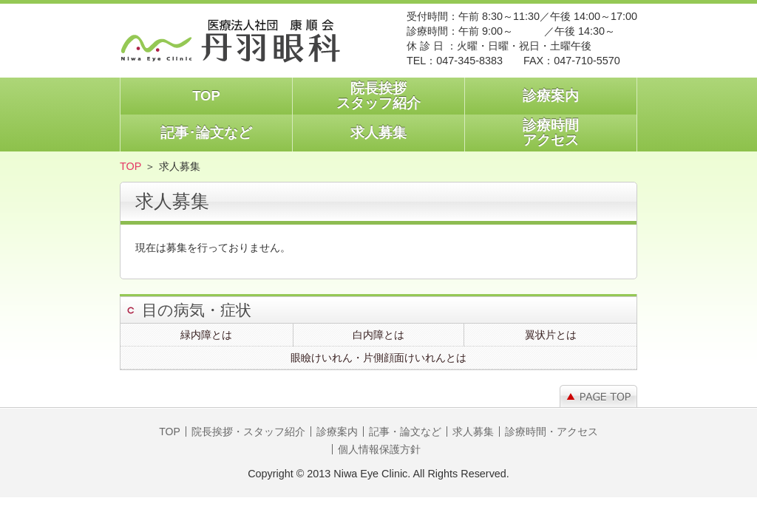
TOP (206, 96)
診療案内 (551, 96)
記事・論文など (405, 432)
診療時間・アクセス (551, 432)
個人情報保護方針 (379, 449)
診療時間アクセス (551, 133)
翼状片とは (551, 335)
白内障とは (378, 335)
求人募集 (378, 133)
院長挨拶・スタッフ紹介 (248, 432)
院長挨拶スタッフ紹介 (378, 96)
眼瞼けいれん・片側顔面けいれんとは (378, 358)
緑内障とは (206, 335)
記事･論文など (206, 133)
